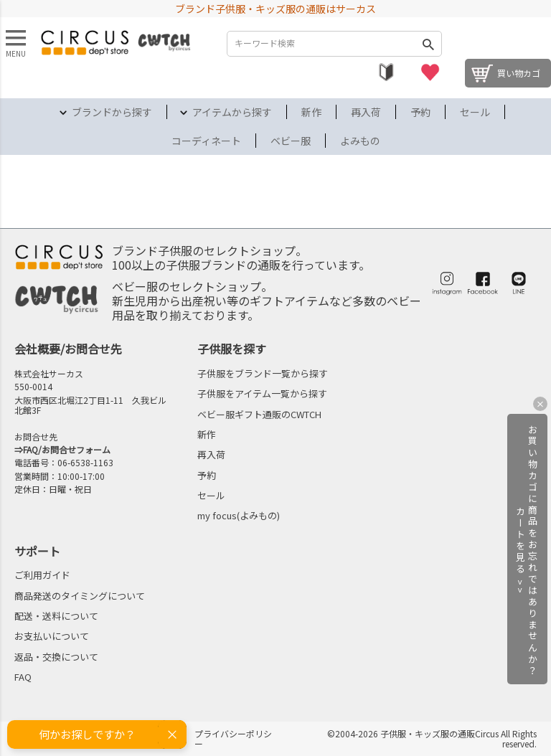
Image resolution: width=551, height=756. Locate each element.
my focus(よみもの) (239, 515)
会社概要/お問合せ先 (68, 349)
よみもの (360, 141)
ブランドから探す (112, 112)
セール (475, 112)
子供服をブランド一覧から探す (263, 373)
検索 (428, 44)
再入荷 (366, 112)
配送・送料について (56, 616)
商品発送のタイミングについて (80, 596)
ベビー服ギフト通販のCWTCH (259, 414)
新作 (311, 112)
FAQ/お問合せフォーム (67, 449)
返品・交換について (56, 657)
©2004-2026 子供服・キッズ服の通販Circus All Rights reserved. (432, 738)
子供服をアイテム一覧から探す (262, 393)
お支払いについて (52, 636)
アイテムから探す (232, 112)
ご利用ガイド (42, 575)
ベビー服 (291, 141)
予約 (420, 112)
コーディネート (206, 141)
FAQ (23, 677)
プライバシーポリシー (233, 738)
